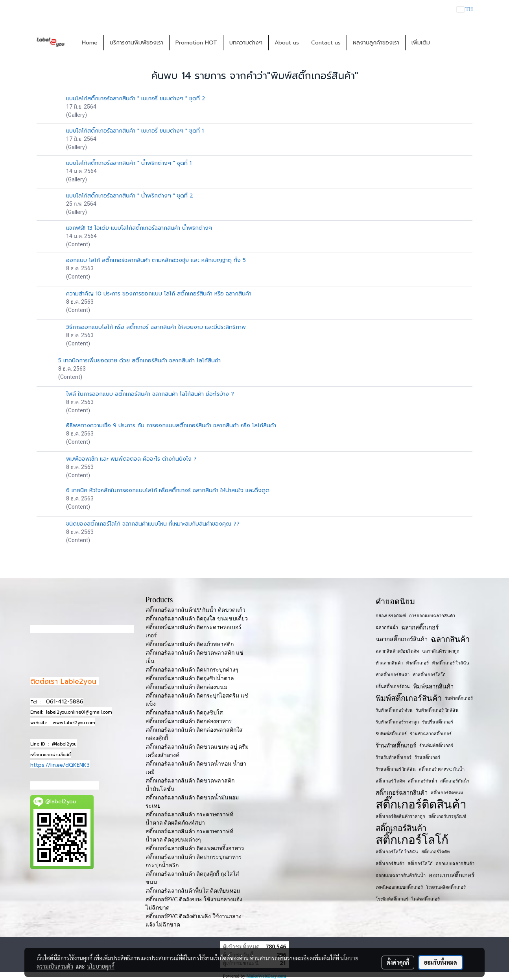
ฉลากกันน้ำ (387, 627)
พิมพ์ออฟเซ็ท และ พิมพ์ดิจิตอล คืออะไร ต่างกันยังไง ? (131, 459)
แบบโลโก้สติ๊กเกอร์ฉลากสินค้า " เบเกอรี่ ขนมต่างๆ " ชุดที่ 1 (135, 131)
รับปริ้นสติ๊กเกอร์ (438, 722)
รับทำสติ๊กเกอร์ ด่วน (394, 710)
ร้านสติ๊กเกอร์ (427, 757)
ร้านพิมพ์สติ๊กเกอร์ (436, 746)
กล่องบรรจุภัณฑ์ (391, 616)
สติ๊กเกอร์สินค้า (401, 828)
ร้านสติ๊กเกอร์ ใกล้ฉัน (396, 769)
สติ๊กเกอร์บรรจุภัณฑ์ (447, 816)
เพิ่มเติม (421, 43)
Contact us (326, 43)
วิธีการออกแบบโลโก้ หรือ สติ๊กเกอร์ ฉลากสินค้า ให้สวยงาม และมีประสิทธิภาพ (156, 327)
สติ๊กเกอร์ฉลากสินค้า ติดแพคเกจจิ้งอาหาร (195, 848)
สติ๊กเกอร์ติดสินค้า (421, 805)
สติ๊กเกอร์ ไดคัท (390, 781)
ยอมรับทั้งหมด (441, 962)
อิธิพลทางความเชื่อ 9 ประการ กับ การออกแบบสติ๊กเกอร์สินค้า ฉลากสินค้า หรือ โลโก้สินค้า (171, 425)
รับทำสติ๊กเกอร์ (459, 698)
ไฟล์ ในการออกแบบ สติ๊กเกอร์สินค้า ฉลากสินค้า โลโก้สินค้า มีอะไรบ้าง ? (150, 394)
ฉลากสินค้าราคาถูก (441, 651)
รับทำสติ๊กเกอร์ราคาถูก (397, 722)
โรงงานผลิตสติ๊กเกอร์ (446, 887)
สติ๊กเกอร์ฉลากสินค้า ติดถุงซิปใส (184, 713)
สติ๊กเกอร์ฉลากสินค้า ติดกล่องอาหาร (189, 721)
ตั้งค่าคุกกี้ (398, 962)
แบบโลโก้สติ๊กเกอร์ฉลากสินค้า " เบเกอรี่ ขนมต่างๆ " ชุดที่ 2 (136, 99)
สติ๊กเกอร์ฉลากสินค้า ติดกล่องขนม (187, 687)
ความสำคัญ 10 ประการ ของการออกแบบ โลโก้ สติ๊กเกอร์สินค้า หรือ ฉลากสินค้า (159, 294)
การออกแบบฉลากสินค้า (432, 616)
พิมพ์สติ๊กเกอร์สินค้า (409, 698)
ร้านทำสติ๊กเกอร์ (396, 746)
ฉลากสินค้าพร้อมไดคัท (397, 651)
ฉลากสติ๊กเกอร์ (420, 627)
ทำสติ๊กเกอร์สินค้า (393, 675)
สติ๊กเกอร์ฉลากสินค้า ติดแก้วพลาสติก (190, 644)
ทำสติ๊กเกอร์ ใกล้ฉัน (451, 663)
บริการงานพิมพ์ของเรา (136, 43)
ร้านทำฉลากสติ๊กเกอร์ (431, 734)
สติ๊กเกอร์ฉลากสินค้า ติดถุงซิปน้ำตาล (190, 678)
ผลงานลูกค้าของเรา (376, 43)
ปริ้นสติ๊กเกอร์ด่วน (393, 687)
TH (465, 9)
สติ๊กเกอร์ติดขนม (447, 793)
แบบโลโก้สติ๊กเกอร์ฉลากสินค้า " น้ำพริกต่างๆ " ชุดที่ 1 (129, 163)
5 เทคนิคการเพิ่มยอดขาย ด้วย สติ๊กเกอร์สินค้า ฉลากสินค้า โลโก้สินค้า (139, 361)
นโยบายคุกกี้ (101, 966)
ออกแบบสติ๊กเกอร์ (452, 875)
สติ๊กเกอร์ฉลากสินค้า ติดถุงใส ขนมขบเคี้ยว (197, 619)
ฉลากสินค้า (450, 639)
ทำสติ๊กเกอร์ (417, 663)
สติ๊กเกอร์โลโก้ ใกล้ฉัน (397, 852)
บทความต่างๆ (246, 43)
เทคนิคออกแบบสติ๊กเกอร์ (399, 887)
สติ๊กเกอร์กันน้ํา (455, 781)
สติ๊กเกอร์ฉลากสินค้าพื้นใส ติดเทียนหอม (193, 891)
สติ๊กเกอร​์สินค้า (390, 864)
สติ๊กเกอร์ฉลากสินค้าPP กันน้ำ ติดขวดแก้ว (195, 610)
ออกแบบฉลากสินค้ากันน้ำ (401, 875)
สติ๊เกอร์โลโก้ (420, 864)
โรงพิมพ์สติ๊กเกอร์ (392, 899)
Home (90, 43)
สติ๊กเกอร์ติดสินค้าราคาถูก (400, 816)
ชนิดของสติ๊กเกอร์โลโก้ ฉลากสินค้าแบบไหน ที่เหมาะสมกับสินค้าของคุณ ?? (153, 524)
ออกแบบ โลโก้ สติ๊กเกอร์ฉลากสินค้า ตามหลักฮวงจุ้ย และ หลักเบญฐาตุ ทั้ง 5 (156, 260)
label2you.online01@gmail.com (79, 712)
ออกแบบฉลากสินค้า (455, 864)
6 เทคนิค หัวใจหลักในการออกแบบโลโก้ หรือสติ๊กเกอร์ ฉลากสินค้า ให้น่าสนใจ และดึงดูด (168, 490)
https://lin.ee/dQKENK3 (60, 765)
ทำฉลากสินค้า (389, 663)
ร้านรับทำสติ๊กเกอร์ (394, 757)
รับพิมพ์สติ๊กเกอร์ (391, 734)
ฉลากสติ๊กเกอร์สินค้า (402, 639)
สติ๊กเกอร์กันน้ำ (422, 781)
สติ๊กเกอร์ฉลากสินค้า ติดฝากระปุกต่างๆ (192, 670)
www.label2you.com (74, 723)
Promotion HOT (196, 43)
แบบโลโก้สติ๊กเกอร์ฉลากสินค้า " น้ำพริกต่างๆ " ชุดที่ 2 (130, 196)
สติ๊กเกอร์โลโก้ (412, 840)
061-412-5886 (65, 702)
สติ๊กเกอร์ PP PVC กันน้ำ (442, 769)
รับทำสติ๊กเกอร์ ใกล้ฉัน (437, 710)
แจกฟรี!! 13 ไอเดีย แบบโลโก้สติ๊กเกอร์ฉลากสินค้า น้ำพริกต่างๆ (139, 228)
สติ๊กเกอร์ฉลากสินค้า (402, 793)
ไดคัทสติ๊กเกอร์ (426, 899)
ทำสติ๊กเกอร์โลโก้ (429, 675)
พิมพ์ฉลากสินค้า (433, 687)
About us (287, 43)
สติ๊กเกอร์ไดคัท (435, 852)
